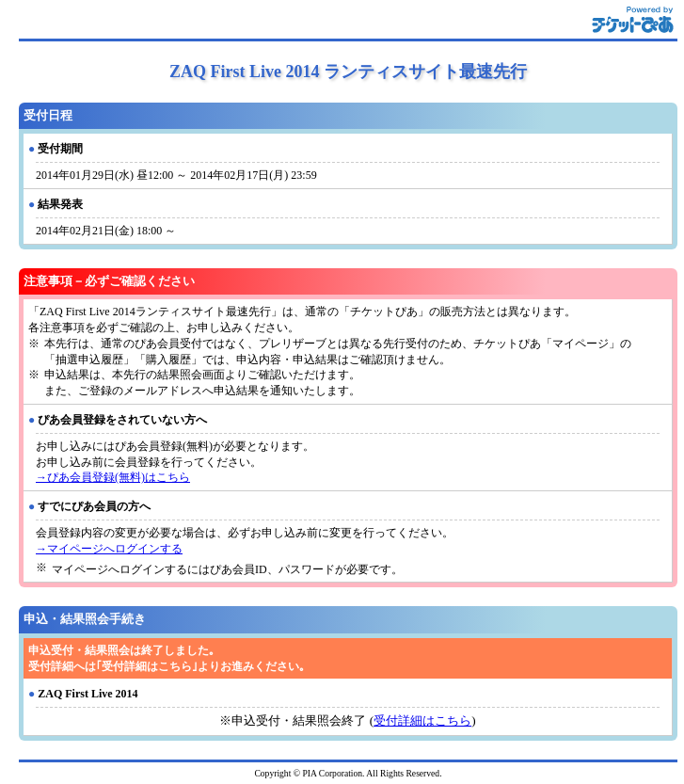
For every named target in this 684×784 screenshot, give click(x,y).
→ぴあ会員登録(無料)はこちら (113, 477)
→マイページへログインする (109, 549)
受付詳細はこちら (422, 720)
